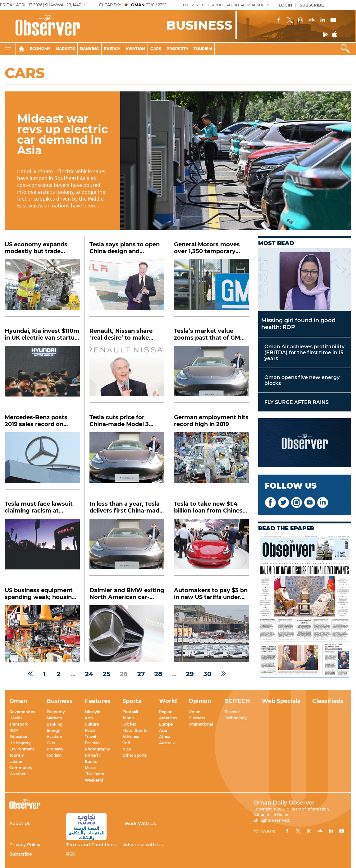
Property (177, 49)
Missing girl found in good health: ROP (298, 324)
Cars (156, 49)
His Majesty (20, 743)
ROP (14, 730)
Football (130, 712)
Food (90, 730)
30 (208, 674)
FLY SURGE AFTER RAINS (297, 402)
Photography (97, 749)
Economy (40, 49)
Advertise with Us (143, 845)
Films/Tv (93, 755)
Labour (16, 761)
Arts (89, 718)
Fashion (92, 743)
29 (190, 674)
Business (197, 718)
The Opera (94, 774)
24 (89, 674)
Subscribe (21, 854)
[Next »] (224, 674)
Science (232, 712)
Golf (126, 743)
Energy (112, 49)
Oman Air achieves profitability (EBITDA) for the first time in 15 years (304, 353)
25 (107, 674)
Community (21, 768)
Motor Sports (135, 730)
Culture (92, 724)
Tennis (128, 718)
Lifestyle (92, 712)
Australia (167, 743)
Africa (165, 737)
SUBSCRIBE (312, 5)
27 (141, 674)
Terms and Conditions (91, 845)
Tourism (203, 49)
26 (124, 674)
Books (91, 761)
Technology (236, 718)
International (201, 724)
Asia (163, 730)
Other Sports (135, 755)
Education (19, 737)
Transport (18, 724)
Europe (166, 724)
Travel (90, 737)
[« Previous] (30, 674)
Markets (65, 49)
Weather (17, 774)
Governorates (22, 712)
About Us (20, 824)
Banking (89, 49)
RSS (71, 854)
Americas (168, 718)
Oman (194, 712)
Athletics (131, 737)
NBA (127, 749)
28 (158, 674)
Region (166, 712)
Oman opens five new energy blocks (302, 380)
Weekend (94, 780)
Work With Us (140, 824)
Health (16, 718)
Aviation (135, 49)
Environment (22, 749)
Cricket (129, 724)
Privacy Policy (25, 845)
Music (90, 768)
